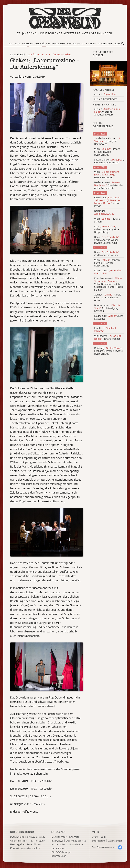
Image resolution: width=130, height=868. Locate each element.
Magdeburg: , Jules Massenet (109, 317)
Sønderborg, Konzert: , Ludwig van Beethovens (107, 141)
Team (117, 44)
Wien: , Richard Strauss (107, 220)
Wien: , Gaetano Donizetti (107, 175)
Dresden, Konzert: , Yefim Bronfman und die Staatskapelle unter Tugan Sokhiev (109, 284)
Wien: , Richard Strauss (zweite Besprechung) (107, 152)
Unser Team (99, 837)
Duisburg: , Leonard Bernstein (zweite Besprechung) (109, 351)
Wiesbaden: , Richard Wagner (108, 337)
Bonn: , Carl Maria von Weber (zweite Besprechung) (107, 240)
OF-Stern (90, 44)
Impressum (99, 841)
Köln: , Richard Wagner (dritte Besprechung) (107, 229)
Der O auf (104, 847)
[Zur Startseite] (65, 18)
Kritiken (27, 44)
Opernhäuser (42, 44)
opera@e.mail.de (31, 848)
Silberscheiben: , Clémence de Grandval (109, 161)
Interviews (57, 841)
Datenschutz (115, 841)
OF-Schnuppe (105, 44)
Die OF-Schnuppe (61, 852)
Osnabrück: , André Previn (107, 202)
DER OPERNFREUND (22, 832)
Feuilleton (58, 44)
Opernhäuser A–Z (76, 841)
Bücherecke (58, 845)
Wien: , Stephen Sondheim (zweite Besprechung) (107, 263)
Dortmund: (105, 212)
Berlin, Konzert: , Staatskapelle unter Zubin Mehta (109, 185)
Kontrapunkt (75, 44)
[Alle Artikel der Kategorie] (108, 73)
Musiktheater (36, 55)
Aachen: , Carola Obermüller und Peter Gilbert (108, 298)
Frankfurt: (105, 330)
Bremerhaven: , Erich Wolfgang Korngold (107, 308)
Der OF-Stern (59, 849)
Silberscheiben (76, 845)
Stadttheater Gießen (59, 55)
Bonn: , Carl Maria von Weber (107, 254)
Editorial (15, 44)
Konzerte (74, 837)
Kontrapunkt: (108, 272)
